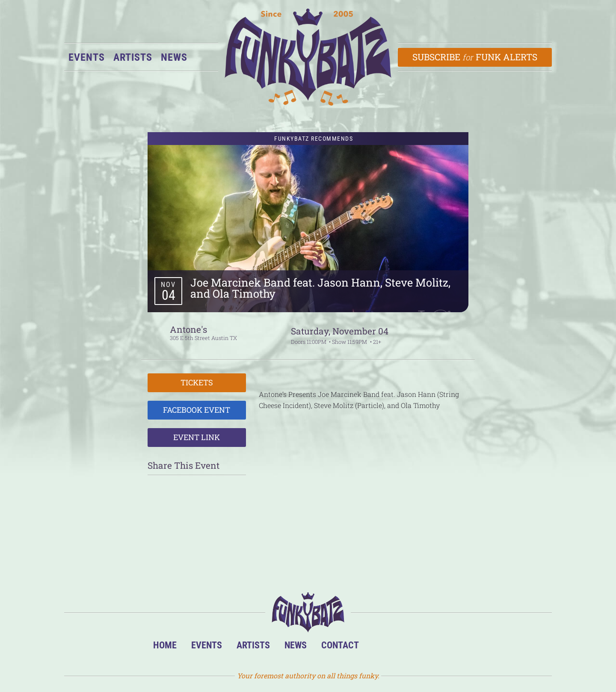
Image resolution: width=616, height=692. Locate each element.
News (174, 57)
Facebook (405, 647)
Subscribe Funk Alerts (475, 57)
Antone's (188, 329)
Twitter (431, 647)
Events (87, 57)
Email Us (458, 647)
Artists (133, 57)
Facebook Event (197, 410)
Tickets (197, 382)
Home (165, 645)
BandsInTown (379, 647)
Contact (340, 645)
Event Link (197, 437)
